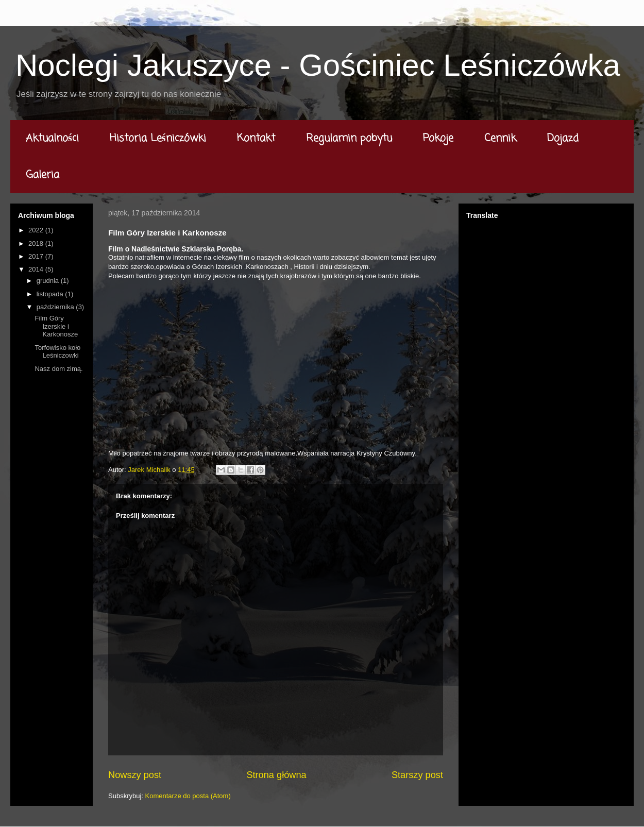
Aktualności (52, 138)
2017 (37, 256)
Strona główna (276, 775)
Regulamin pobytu (349, 138)
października (56, 307)
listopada (51, 294)
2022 (37, 230)
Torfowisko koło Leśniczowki (57, 352)
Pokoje (438, 138)
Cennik (500, 138)
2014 (37, 269)
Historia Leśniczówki (158, 138)
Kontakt (256, 138)
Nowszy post (135, 775)
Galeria (43, 175)
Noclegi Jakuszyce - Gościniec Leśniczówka (318, 65)
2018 (37, 243)
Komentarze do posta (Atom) (188, 796)
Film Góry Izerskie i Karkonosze (56, 326)
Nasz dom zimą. (58, 369)
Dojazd (563, 138)
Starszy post (417, 775)
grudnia (49, 281)
